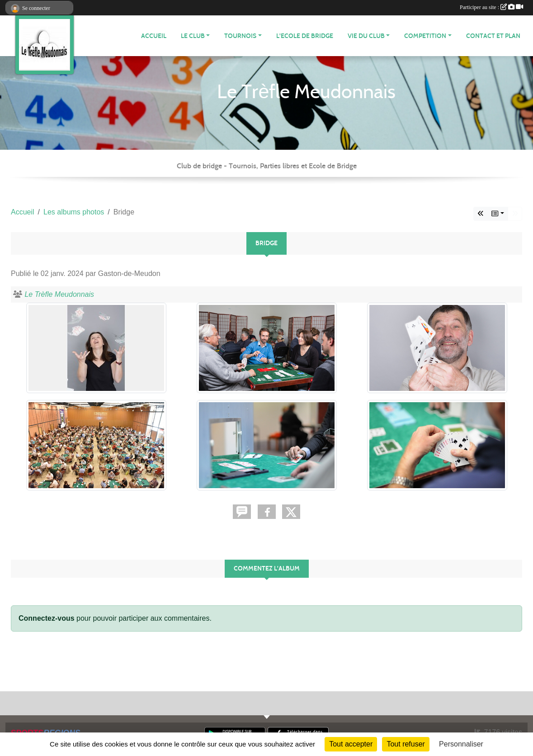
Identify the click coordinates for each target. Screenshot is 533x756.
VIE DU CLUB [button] (366, 36)
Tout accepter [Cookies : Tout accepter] (351, 744)
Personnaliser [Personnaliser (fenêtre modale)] (461, 744)
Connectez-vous (47, 618)
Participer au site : (491, 7)
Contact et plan (493, 36)
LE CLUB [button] (193, 36)
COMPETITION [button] (425, 36)
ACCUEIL (154, 36)
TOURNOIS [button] (240, 36)
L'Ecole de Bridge (305, 36)
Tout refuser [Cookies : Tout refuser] (406, 744)
